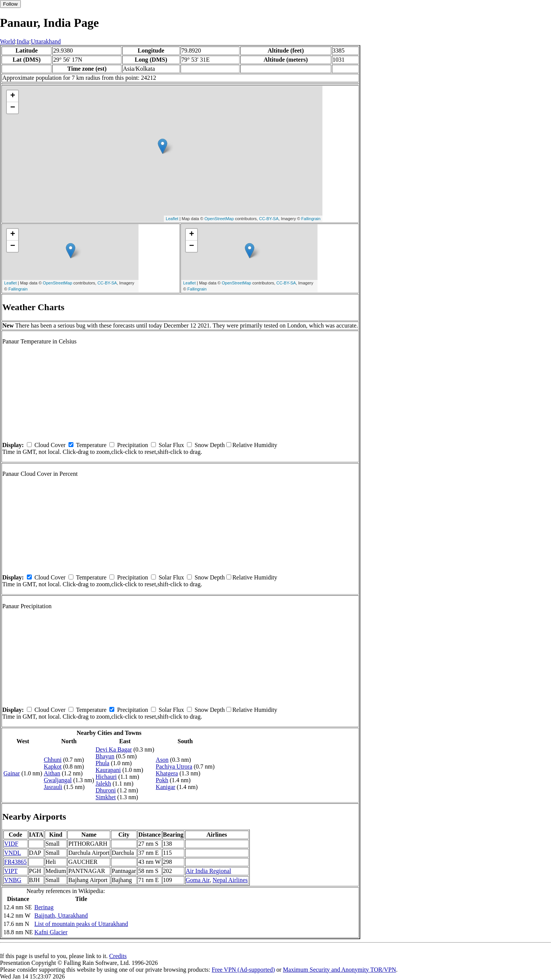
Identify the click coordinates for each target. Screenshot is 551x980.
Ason (162, 760)
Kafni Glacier (51, 932)
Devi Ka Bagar (114, 749)
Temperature (91, 445)
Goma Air (198, 880)
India (23, 41)
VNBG (13, 880)
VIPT (11, 871)
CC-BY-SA (269, 219)
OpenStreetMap (219, 219)
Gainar (12, 773)
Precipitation (132, 445)
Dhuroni (106, 790)
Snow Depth (210, 445)
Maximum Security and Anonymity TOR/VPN (340, 970)
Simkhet (106, 797)
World (8, 41)
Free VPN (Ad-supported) (243, 970)
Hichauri (106, 777)
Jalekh (104, 784)
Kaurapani (108, 770)
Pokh (162, 780)
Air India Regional (209, 871)
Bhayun (105, 756)
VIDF (11, 844)
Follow (10, 4)
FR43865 (16, 862)
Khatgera (167, 773)
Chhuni (53, 760)
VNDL (12, 853)
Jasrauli (53, 787)
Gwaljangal (58, 780)
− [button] (13, 108)
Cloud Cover (50, 445)
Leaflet (172, 219)
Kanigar (166, 787)
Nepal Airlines (230, 880)
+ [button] (13, 96)
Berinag (44, 907)
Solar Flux (171, 445)
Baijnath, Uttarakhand (61, 916)
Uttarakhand (46, 41)
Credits (118, 956)
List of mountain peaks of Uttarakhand (81, 924)
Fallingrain (311, 219)
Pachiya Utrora (174, 766)
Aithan (52, 773)
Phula (103, 763)
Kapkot (53, 766)
